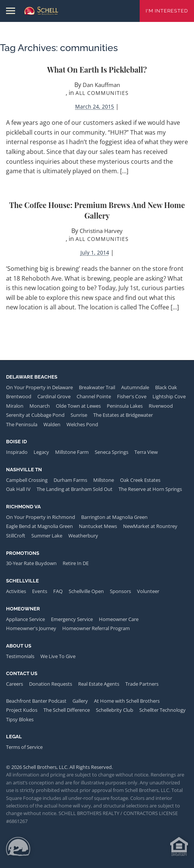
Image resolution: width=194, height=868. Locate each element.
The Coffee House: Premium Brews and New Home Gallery (97, 210)
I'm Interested (167, 11)
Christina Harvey (101, 231)
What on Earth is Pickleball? (97, 69)
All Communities (102, 93)
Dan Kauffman (101, 85)
